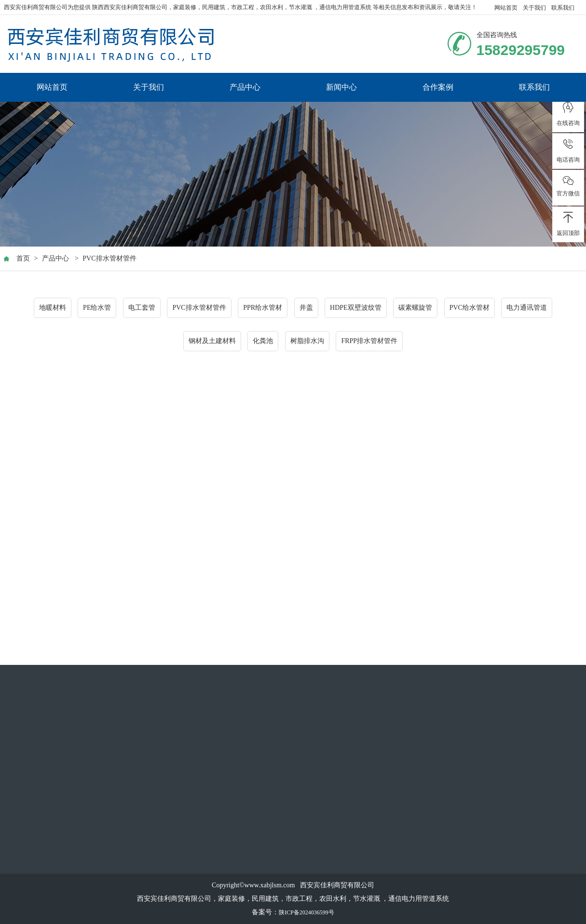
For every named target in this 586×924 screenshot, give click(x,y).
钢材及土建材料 (212, 341)
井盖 (306, 308)
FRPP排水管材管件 (369, 341)
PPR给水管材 (263, 308)
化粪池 (263, 341)
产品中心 (245, 87)
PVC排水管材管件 (109, 259)
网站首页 (506, 8)
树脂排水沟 (307, 341)
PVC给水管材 (470, 308)
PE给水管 (97, 308)
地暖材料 (53, 308)
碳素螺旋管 (415, 308)
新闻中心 (341, 87)
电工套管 (142, 308)
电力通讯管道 (527, 308)
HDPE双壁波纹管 (356, 308)
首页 (23, 259)
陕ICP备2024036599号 (307, 912)
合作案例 (438, 87)
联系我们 (563, 8)
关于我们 (534, 8)
